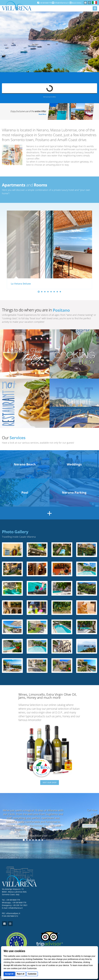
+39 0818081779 (19, 903)
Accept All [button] (9, 974)
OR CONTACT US (90, 826)
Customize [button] (32, 974)
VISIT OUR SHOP (50, 782)
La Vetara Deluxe (21, 284)
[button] (39, 292)
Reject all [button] (21, 974)
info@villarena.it (61, 3)
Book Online (75, 3)
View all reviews (54, 840)
